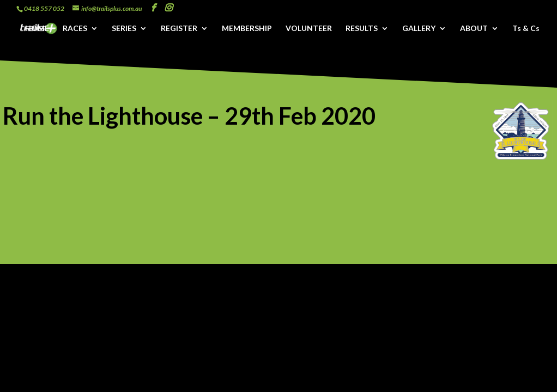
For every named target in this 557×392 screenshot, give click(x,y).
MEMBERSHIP (247, 29)
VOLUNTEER (309, 29)
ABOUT (474, 29)
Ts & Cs (526, 29)
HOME (37, 29)
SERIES (124, 29)
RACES (75, 29)
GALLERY (419, 29)
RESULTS (362, 29)
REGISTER (179, 29)
